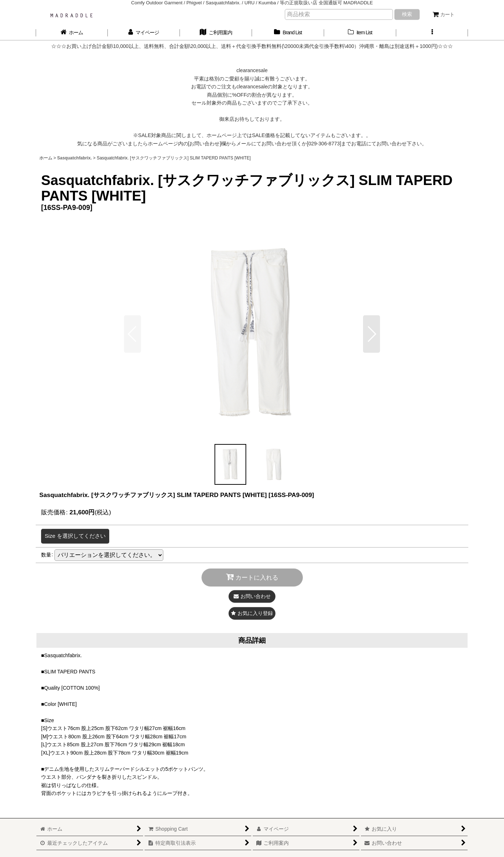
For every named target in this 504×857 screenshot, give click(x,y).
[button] (432, 33)
